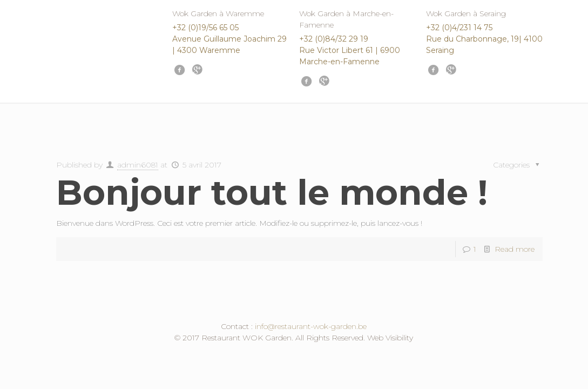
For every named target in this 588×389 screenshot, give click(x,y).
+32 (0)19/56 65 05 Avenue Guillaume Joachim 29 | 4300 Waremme (229, 39)
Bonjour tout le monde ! (272, 192)
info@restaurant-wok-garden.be (311, 326)
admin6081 (138, 165)
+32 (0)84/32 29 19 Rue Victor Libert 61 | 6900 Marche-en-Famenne (350, 50)
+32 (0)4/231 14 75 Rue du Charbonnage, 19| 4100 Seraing (484, 39)
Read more (515, 249)
